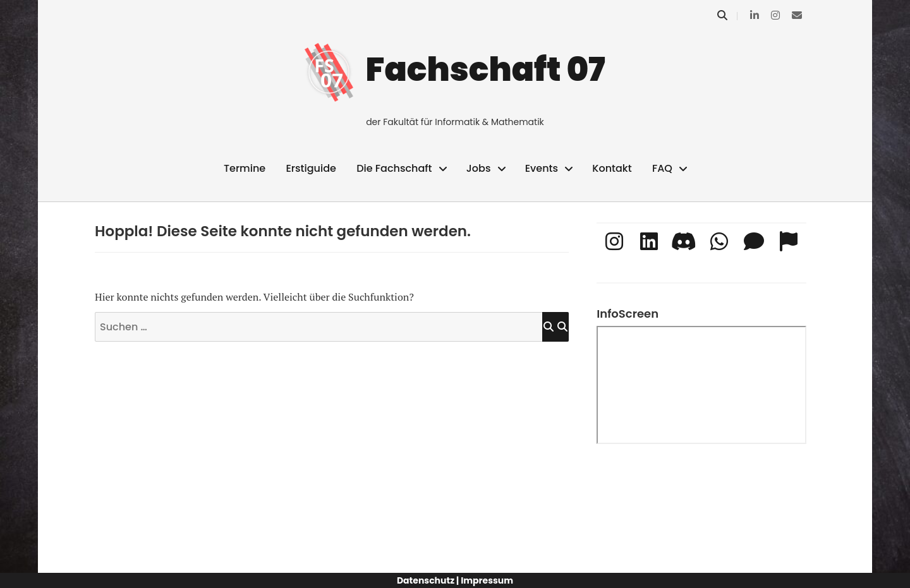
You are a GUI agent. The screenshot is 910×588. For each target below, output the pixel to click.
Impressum (487, 580)
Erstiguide (311, 168)
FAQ (662, 168)
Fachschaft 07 (486, 69)
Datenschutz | (428, 580)
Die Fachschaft (394, 168)
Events (542, 168)
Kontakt (612, 168)
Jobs (479, 168)
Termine (245, 168)
